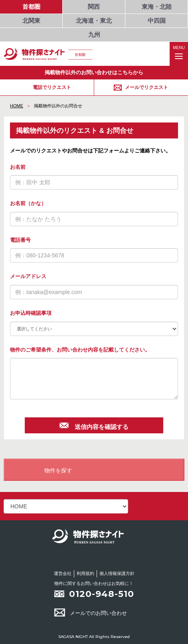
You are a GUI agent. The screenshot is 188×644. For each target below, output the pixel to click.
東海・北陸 (157, 7)
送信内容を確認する (94, 426)
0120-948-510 (102, 594)
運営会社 (63, 573)
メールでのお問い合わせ (91, 613)
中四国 (157, 21)
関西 (94, 7)
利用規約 (85, 573)
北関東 (31, 21)
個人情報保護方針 (117, 573)
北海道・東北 (94, 21)
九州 (94, 35)
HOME (17, 106)
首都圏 (31, 7)
